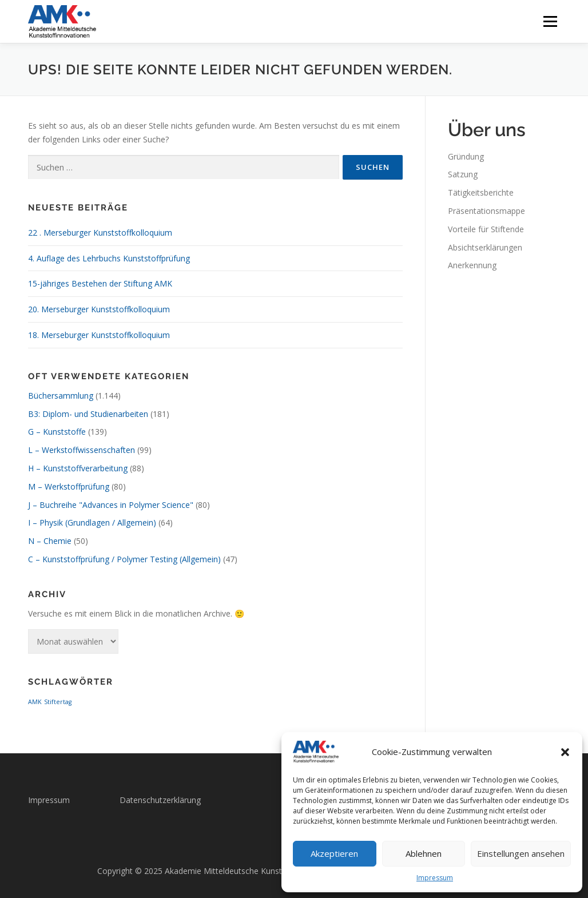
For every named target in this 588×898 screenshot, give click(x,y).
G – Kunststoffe (57, 432)
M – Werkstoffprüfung (69, 486)
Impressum (435, 878)
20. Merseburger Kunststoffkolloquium (99, 309)
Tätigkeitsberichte (481, 192)
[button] (565, 752)
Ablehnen (424, 853)
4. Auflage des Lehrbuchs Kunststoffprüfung (109, 258)
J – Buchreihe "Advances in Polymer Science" (111, 505)
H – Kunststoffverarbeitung (78, 468)
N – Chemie (50, 541)
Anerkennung (472, 265)
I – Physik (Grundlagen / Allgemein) (92, 522)
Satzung (463, 174)
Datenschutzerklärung (160, 800)
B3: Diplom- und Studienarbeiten (88, 414)
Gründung (466, 156)
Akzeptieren (334, 853)
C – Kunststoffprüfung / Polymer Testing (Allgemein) (124, 559)
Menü (550, 21)
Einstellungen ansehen (521, 853)
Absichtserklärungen (485, 247)
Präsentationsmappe (486, 211)
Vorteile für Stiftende (486, 229)
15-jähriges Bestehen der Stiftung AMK (100, 283)
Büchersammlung (61, 396)
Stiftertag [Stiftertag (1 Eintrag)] (58, 702)
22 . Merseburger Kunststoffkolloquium (100, 233)
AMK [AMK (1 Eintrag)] (35, 702)
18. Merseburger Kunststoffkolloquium (99, 335)
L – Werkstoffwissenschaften (82, 450)
